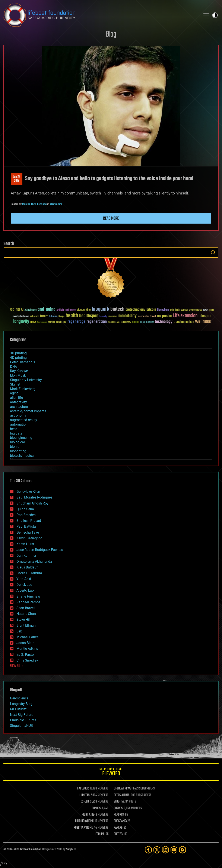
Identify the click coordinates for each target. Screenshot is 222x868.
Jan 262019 (17, 179)
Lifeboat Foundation (31, 849)
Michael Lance (27, 637)
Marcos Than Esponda (34, 205)
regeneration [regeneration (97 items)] (97, 322)
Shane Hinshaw (28, 596)
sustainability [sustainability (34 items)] (147, 322)
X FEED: (85, 802)
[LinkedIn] (165, 850)
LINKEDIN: (85, 795)
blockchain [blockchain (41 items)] (163, 310)
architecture (19, 407)
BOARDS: (119, 808)
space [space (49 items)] (136, 322)
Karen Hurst (25, 544)
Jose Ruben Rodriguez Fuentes (40, 550)
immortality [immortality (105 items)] (127, 316)
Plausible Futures (23, 720)
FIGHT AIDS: (88, 815)
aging (14, 393)
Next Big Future (22, 715)
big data (16, 433)
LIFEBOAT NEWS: (123, 789)
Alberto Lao (25, 590)
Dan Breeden (26, 515)
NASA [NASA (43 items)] (33, 322)
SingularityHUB (21, 726)
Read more (111, 218)
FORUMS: (100, 834)
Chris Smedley (27, 660)
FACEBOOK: (83, 789)
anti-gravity (18, 402)
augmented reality (24, 420)
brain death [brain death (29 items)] (175, 310)
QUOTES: (118, 834)
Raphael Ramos (28, 602)
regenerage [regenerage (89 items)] (76, 322)
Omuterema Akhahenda (34, 562)
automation (19, 424)
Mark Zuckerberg (23, 389)
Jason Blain (25, 643)
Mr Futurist (18, 709)
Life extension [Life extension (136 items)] (185, 316)
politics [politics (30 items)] (51, 322)
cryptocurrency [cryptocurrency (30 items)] (196, 310)
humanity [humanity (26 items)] (103, 317)
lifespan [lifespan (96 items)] (205, 316)
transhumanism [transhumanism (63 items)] (184, 322)
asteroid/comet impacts (28, 411)
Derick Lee (24, 585)
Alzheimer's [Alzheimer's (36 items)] (31, 310)
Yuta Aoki (24, 579)
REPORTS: (119, 815)
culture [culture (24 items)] (206, 310)
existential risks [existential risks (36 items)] (21, 317)
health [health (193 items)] (72, 316)
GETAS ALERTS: (122, 795)
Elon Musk (18, 375)
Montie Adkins (27, 649)
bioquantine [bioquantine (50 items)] (84, 310)
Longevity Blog (21, 704)
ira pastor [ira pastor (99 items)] (164, 316)
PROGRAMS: (120, 821)
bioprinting (18, 451)
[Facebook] (148, 850)
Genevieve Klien (28, 492)
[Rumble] (183, 850)
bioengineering (21, 438)
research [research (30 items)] (112, 322)
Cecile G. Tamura (29, 573)
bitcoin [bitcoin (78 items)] (151, 310)
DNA (13, 367)
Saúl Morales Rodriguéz (34, 497)
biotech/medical (22, 456)
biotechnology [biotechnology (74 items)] (135, 310)
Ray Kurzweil (20, 371)
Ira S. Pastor (26, 655)
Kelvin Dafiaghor (29, 538)
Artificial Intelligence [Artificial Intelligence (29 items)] (66, 310)
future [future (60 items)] (44, 316)
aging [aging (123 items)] (15, 309)
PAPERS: (118, 828)
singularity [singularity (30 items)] (126, 322)
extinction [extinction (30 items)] (35, 317)
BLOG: (117, 802)
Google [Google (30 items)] (61, 317)
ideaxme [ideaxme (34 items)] (112, 317)
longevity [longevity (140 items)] (21, 322)
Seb (19, 631)
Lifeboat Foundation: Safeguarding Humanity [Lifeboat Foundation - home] (100, 15)
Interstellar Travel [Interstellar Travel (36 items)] (147, 317)
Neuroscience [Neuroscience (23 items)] (42, 323)
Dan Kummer (26, 556)
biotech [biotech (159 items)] (117, 309)
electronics (56, 205)
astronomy (18, 415)
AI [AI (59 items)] (22, 310)
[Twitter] (157, 850)
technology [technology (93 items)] (164, 322)
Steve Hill (23, 619)
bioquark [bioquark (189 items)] (101, 309)
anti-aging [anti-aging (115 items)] (47, 309)
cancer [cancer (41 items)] (184, 310)
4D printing (18, 358)
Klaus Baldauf (27, 567)
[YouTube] (174, 850)
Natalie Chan (26, 614)
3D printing (18, 353)
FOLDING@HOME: (85, 821)
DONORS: (97, 808)
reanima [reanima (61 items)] (61, 322)
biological (17, 442)
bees (14, 429)
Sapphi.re (71, 849)
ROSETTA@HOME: (83, 828)
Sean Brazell (26, 608)
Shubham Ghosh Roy (32, 503)
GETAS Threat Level (111, 772)
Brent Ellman (26, 625)
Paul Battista (26, 526)
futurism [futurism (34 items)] (53, 317)
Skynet (15, 384)
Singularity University (26, 380)
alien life (16, 398)
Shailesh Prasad (29, 521)
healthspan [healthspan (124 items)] (89, 316)
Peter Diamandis (23, 362)
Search (213, 252)
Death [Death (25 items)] (212, 310)
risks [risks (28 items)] (118, 322)
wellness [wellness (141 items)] (203, 322)
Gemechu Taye (28, 532)
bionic (15, 447)
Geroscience (19, 698)
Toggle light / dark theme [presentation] (215, 15)
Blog (111, 35)
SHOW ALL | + (17, 666)
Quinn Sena (25, 509)
